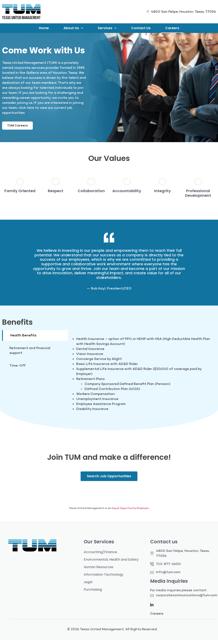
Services (107, 28)
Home (44, 28)
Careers (172, 28)
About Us (73, 28)
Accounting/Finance (100, 556)
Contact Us (141, 28)
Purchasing (93, 593)
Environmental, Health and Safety (111, 563)
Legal (88, 586)
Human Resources (99, 571)
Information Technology (104, 578)
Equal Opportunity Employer (130, 512)
